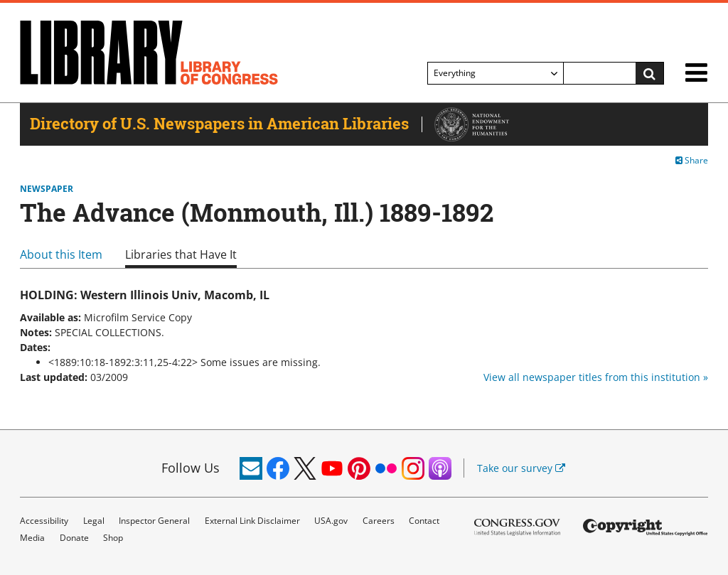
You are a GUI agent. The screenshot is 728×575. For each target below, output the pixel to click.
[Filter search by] (496, 73)
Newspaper (47, 189)
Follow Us (191, 468)
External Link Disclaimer (252, 521)
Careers (379, 521)
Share (692, 160)
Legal (94, 521)
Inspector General (154, 521)
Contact (424, 521)
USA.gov (331, 521)
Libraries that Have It (181, 254)
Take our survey (521, 468)
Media (32, 538)
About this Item (61, 254)
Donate (74, 538)
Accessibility (44, 521)
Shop (113, 538)
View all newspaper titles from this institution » (596, 377)
